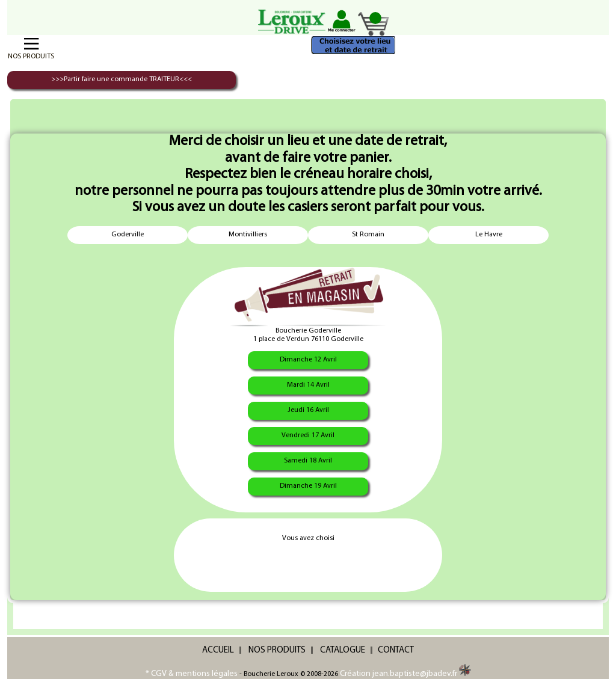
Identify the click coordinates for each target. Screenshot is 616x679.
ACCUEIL (218, 650)
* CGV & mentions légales (192, 674)
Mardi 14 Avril (308, 385)
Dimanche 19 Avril (308, 486)
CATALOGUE (343, 650)
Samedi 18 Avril (308, 461)
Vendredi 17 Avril (308, 435)
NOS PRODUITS (277, 650)
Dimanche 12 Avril (308, 360)
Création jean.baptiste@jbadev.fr (405, 674)
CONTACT (396, 650)
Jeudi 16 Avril (308, 410)
